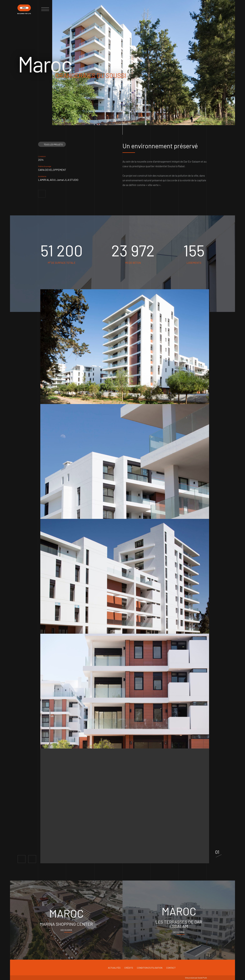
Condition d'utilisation (150, 968)
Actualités (114, 968)
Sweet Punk (202, 978)
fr (220, 9)
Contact (171, 968)
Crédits (129, 968)
